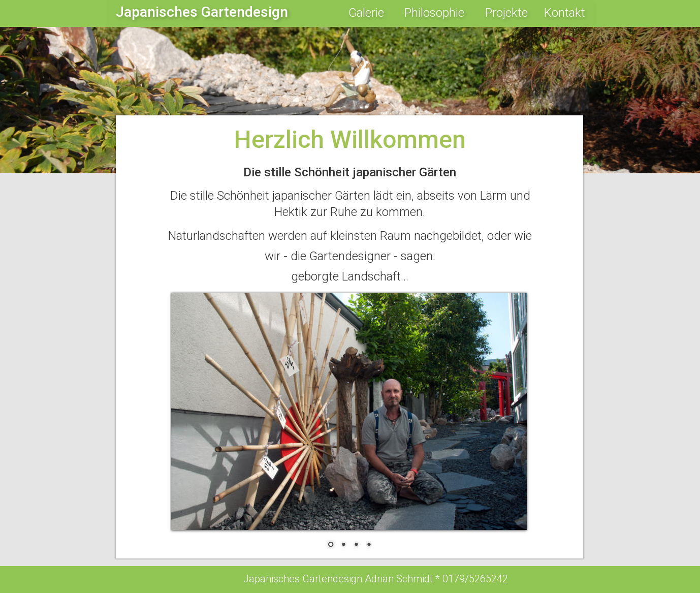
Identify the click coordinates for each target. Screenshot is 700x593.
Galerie (366, 13)
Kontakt (565, 13)
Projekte (506, 13)
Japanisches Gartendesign (202, 12)
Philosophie (434, 13)
